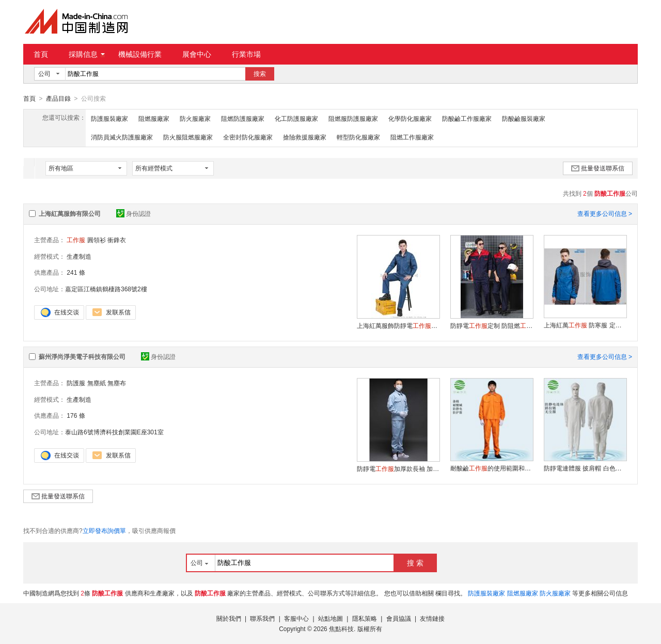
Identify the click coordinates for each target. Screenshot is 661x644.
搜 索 (415, 562)
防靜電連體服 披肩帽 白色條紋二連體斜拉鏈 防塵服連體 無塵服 (585, 468)
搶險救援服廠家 (305, 137)
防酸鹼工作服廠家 (467, 118)
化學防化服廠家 (410, 118)
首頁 (41, 54)
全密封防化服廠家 (248, 137)
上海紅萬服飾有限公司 (70, 213)
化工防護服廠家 (296, 118)
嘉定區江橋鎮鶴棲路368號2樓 (106, 289)
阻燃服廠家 (154, 118)
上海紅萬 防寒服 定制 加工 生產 (585, 325)
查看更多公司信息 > (605, 213)
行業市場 (246, 54)
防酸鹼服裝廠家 (524, 118)
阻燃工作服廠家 (412, 137)
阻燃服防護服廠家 (353, 118)
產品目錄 (58, 99)
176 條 (76, 415)
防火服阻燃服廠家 (188, 137)
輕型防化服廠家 (358, 137)
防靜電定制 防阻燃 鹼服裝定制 (492, 325)
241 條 (76, 272)
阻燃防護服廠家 (243, 118)
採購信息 (87, 54)
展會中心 (197, 54)
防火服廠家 (195, 118)
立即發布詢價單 (104, 530)
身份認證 (133, 213)
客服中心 (296, 618)
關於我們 (229, 618)
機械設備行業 (140, 54)
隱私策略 (365, 618)
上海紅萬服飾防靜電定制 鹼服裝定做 (398, 325)
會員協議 (399, 618)
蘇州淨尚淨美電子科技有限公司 (82, 356)
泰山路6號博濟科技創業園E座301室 (114, 432)
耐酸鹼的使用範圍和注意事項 (492, 468)
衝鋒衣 (117, 240)
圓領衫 (97, 240)
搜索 (260, 74)
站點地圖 (330, 618)
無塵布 (117, 383)
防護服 (76, 383)
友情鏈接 (432, 618)
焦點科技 (341, 629)
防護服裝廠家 (109, 118)
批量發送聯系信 (598, 168)
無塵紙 (97, 383)
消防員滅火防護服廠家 (122, 137)
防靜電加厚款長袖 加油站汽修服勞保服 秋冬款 (398, 468)
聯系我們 (262, 618)
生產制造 (79, 256)
